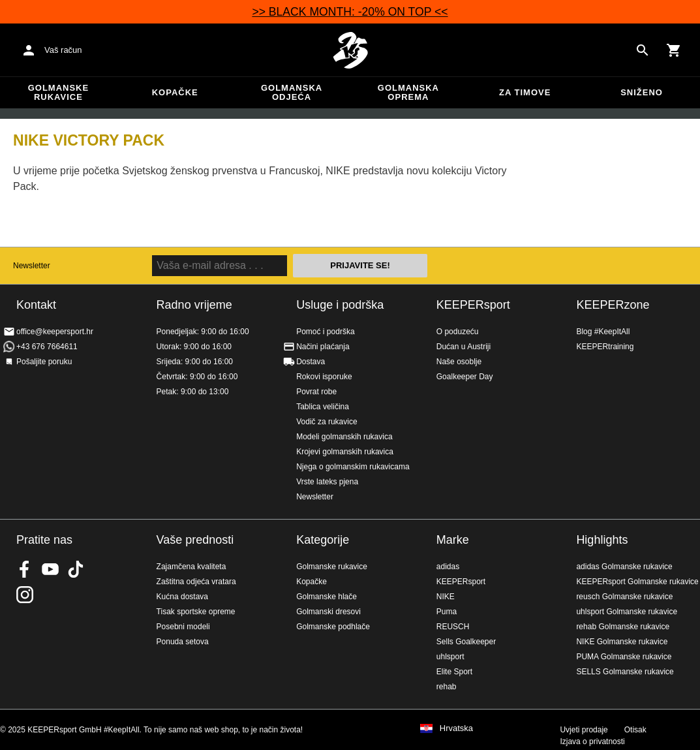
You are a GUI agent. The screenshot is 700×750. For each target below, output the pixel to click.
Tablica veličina (323, 407)
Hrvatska (456, 728)
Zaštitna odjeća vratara (196, 582)
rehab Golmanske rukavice (623, 627)
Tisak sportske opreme (196, 612)
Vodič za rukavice (327, 422)
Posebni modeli (183, 627)
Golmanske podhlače (333, 627)
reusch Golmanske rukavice (624, 597)
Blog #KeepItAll (603, 332)
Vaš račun (63, 50)
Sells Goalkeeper (466, 642)
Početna (350, 50)
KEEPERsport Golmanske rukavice (637, 582)
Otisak (635, 730)
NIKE (446, 597)
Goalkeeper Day (465, 377)
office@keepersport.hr (55, 332)
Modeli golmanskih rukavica (344, 437)
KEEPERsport (473, 305)
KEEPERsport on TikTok (76, 569)
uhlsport (450, 657)
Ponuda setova (183, 642)
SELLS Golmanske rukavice (625, 672)
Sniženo (642, 92)
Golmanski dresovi (328, 612)
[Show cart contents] (674, 50)
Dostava (311, 362)
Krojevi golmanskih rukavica (345, 452)
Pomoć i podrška (325, 332)
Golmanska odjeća (292, 92)
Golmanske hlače (327, 597)
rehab (447, 687)
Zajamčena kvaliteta (191, 567)
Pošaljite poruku (44, 362)
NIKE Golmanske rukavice (622, 642)
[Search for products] (643, 50)
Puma (447, 612)
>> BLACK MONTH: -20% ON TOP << (350, 12)
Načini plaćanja (323, 347)
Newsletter (32, 266)
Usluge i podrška (340, 305)
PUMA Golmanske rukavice (624, 657)
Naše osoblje (459, 362)
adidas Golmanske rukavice (624, 567)
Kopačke (175, 92)
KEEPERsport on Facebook (25, 569)
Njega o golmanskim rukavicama (353, 467)
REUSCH (453, 627)
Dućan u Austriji (464, 347)
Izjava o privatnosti (592, 742)
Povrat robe (316, 392)
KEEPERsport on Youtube (50, 569)
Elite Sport (454, 672)
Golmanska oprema (408, 92)
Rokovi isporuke (324, 377)
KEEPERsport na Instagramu (25, 595)
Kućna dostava (182, 597)
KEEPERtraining (605, 347)
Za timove (525, 92)
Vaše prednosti (195, 540)
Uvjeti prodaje (584, 730)
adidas (448, 567)
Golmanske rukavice (59, 92)
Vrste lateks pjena (327, 482)
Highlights (602, 540)
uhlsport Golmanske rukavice (627, 612)
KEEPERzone (613, 305)
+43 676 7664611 (47, 347)
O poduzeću (458, 332)
